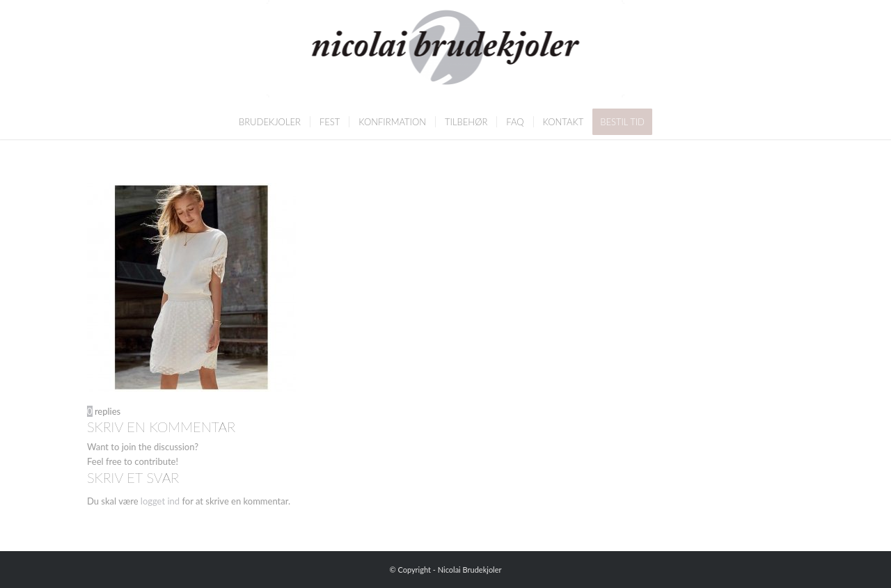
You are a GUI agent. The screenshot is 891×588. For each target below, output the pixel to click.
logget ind (160, 501)
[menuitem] (270, 122)
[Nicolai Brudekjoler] (446, 52)
